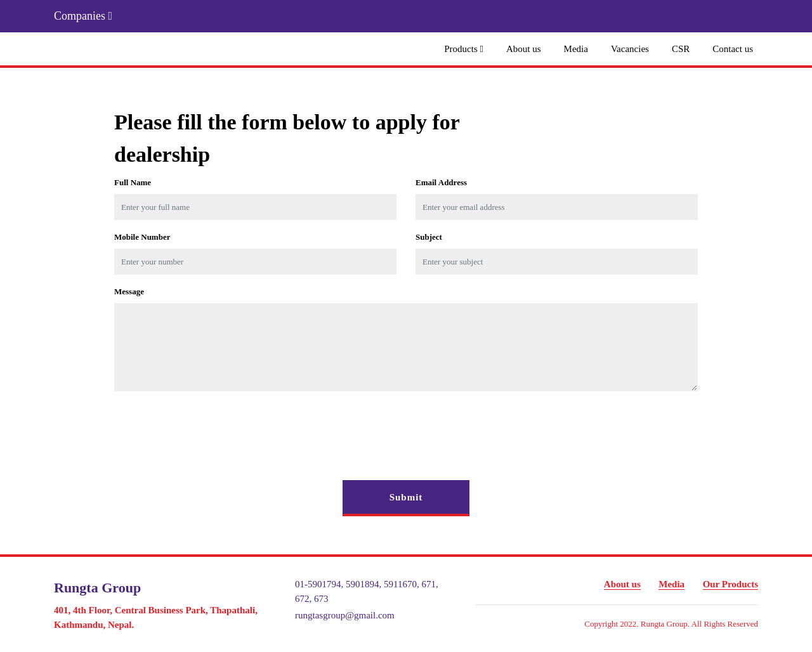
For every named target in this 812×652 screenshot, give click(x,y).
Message (129, 291)
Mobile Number (142, 237)
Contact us (733, 49)
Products (464, 49)
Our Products (730, 584)
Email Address (441, 182)
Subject (429, 237)
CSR (681, 49)
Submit (406, 497)
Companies (83, 16)
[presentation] (211, 426)
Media (576, 49)
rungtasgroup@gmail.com (345, 615)
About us (524, 49)
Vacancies (630, 49)
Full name (133, 182)
